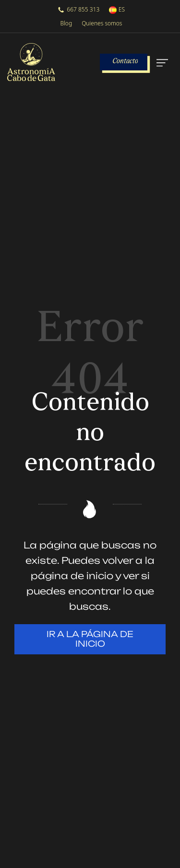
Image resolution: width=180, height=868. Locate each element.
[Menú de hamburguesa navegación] (161, 62)
